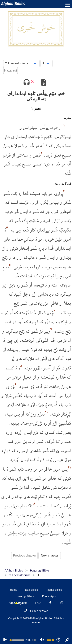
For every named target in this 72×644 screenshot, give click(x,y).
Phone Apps (49, 596)
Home (14, 590)
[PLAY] (5, 640)
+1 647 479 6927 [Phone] (36, 611)
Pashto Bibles (54, 590)
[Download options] (44, 83)
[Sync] (67, 640)
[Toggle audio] (26, 83)
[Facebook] (50, 603)
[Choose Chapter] (47, 63)
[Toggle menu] (67, 5)
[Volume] (42, 640)
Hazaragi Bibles (25, 596)
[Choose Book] (21, 63)
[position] (17, 640)
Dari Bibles (31, 590)
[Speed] (58, 640)
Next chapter (50, 555)
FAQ (38, 603)
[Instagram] (62, 603)
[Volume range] (50, 640)
